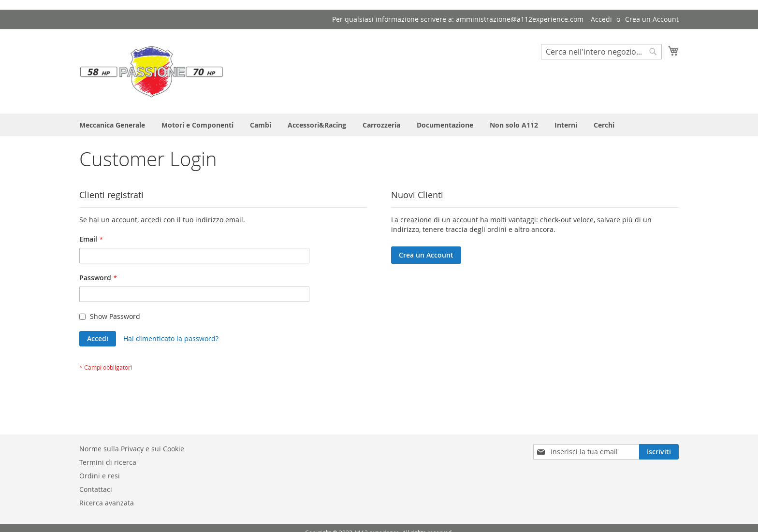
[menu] (379, 125)
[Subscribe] (659, 452)
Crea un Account (652, 19)
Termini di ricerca (108, 462)
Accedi (601, 19)
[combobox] (601, 52)
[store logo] (152, 71)
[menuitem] (112, 125)
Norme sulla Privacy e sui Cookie (132, 449)
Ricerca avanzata (107, 503)
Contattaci (96, 489)
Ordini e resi (100, 476)
